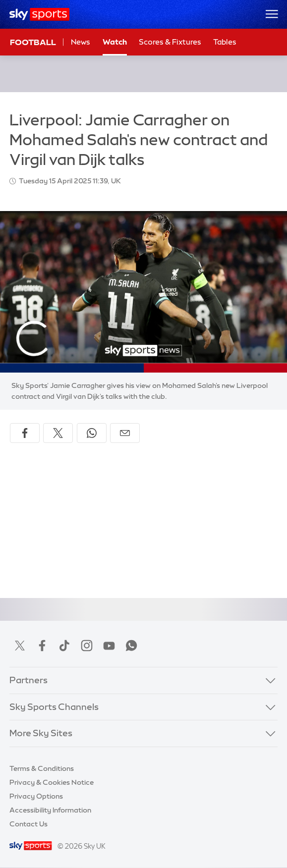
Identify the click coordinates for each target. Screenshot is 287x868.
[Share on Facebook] (25, 433)
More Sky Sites (41, 733)
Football (33, 42)
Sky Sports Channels (54, 707)
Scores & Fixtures (170, 42)
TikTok (64, 646)
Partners (29, 680)
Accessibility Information (50, 810)
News (81, 42)
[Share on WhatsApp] (92, 433)
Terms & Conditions (42, 768)
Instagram (87, 646)
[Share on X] (58, 433)
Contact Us (29, 824)
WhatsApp (131, 646)
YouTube (109, 646)
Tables (225, 42)
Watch (115, 42)
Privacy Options (36, 796)
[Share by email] (125, 433)
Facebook (42, 646)
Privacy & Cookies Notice (52, 782)
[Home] (39, 14)
